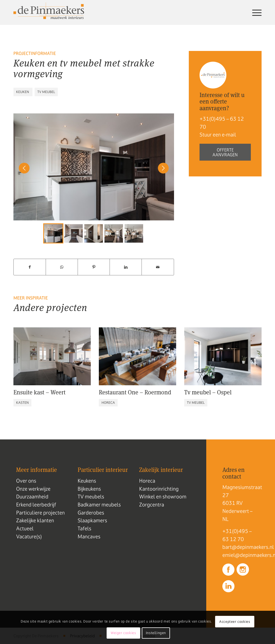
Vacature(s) (29, 536)
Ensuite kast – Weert (39, 392)
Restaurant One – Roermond (135, 392)
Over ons (26, 481)
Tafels (84, 528)
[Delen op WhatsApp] (62, 267)
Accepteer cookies (235, 622)
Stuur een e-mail (218, 135)
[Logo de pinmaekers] (49, 12)
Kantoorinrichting (159, 489)
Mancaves (89, 536)
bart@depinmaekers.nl (241, 547)
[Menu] (255, 12)
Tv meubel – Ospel (208, 392)
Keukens (87, 481)
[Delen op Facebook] (30, 267)
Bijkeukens (89, 489)
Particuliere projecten (40, 513)
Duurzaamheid (32, 497)
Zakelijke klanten (35, 520)
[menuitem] (255, 12)
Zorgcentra (152, 505)
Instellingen (156, 633)
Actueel (25, 528)
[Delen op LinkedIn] (126, 267)
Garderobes (91, 513)
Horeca (147, 481)
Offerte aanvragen (225, 152)
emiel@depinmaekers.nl (241, 555)
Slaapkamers (92, 520)
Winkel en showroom (163, 497)
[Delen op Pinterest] (94, 267)
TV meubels (91, 497)
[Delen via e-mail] (158, 267)
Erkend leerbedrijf (36, 505)
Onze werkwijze (33, 489)
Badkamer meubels (99, 505)
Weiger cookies (123, 633)
